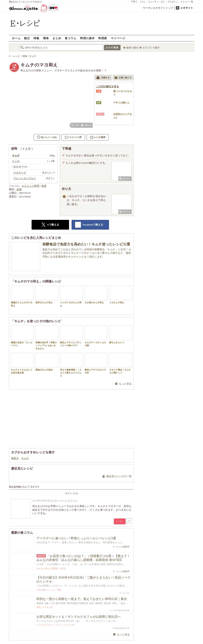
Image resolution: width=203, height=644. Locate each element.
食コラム (71, 38)
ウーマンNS (69, 625)
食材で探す (132, 48)
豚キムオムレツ (121, 335)
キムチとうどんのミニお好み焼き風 (22, 363)
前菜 (44, 186)
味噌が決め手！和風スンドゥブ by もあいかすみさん (47, 338)
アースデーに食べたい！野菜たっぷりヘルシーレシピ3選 (76, 538)
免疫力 (15, 458)
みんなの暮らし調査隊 (47, 568)
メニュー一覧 (187, 2)
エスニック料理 (31, 186)
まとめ (57, 38)
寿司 (39, 607)
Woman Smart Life (121, 628)
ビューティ (154, 2)
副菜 (19, 189)
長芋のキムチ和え (47, 295)
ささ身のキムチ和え (96, 295)
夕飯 (59, 590)
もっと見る (125, 384)
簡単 (46, 38)
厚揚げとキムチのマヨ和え (22, 296)
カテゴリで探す (151, 48)
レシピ (52, 590)
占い (163, 2)
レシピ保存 (100, 137)
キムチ (25, 458)
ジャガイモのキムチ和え (71, 296)
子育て (134, 2)
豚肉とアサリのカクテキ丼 (96, 363)
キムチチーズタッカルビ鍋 (96, 336)
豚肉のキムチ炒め (47, 362)
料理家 (103, 38)
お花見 (63, 568)
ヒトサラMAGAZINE (120, 610)
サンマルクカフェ (45, 625)
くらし (143, 2)
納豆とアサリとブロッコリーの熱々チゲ (71, 336)
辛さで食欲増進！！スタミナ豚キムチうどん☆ (71, 365)
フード (58, 625)
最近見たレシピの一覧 (119, 476)
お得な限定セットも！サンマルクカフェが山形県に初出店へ (79, 617)
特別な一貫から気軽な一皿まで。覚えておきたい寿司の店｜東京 (82, 599)
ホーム (16, 38)
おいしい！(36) (49, 137)
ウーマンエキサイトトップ (158, 8)
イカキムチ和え (121, 295)
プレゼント (173, 2)
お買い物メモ (123, 78)
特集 (36, 38)
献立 (27, 38)
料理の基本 (87, 38)
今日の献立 (42, 590)
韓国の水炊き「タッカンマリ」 (22, 336)
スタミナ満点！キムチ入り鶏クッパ (121, 363)
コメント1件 (73, 137)
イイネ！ (120, 521)
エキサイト (187, 8)
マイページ (118, 38)
